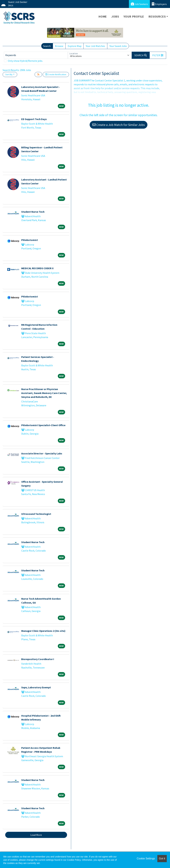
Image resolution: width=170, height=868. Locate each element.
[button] (158, 55)
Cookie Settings (146, 858)
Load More (36, 835)
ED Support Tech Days (34, 119)
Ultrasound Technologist (36, 514)
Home (103, 16)
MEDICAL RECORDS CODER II (37, 268)
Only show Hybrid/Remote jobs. (25, 61)
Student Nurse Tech (33, 212)
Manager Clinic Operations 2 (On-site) (43, 631)
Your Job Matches (95, 46)
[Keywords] (36, 55)
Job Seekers (139, 4)
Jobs (115, 16)
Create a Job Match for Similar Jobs (119, 125)
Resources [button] (157, 16)
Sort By (9, 74)
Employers (159, 4)
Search (47, 46)
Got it (162, 858)
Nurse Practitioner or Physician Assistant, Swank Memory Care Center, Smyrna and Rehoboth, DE (44, 393)
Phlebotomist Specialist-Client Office (43, 425)
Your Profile (134, 16)
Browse (59, 46)
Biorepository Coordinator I (38, 659)
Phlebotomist (30, 240)
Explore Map (75, 46)
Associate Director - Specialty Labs (42, 453)
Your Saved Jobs (118, 46)
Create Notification (56, 74)
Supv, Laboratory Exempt (36, 687)
